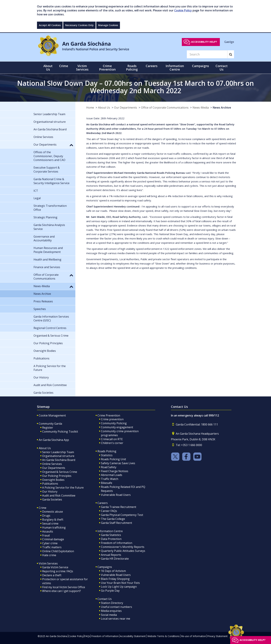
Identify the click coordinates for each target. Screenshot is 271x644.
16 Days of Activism (113, 571)
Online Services (52, 464)
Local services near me (116, 619)
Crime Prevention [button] (107, 68)
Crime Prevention (109, 415)
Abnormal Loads (112, 475)
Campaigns (105, 567)
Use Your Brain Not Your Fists (120, 583)
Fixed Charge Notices (115, 471)
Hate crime (49, 555)
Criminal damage (53, 539)
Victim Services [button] (82, 68)
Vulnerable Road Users (116, 495)
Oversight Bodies (53, 480)
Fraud (46, 535)
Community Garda (50, 424)
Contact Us (105, 599)
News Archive (222, 108)
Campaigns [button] (200, 66)
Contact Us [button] (222, 68)
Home (90, 108)
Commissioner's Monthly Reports (123, 547)
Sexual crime (50, 523)
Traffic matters (52, 547)
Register (48, 428)
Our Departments (126, 108)
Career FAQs (109, 511)
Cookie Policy (183, 10)
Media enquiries (111, 611)
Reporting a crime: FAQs (58, 571)
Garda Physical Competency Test (122, 515)
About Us (104, 108)
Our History (50, 492)
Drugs (46, 516)
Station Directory (112, 603)
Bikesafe (107, 483)
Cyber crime (50, 543)
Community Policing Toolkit (60, 432)
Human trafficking (54, 527)
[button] (71, 145)
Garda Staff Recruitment (116, 523)
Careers (103, 503)
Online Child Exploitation (58, 551)
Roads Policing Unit (113, 459)
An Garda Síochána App (54, 440)
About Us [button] (48, 68)
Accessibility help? (204, 42)
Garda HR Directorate (115, 559)
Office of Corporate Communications (165, 108)
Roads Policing (107, 451)
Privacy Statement (217, 636)
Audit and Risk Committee (59, 495)
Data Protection (111, 539)
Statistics (107, 455)
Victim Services (48, 563)
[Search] (207, 54)
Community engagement (117, 427)
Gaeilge (229, 42)
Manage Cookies (108, 25)
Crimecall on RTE (112, 439)
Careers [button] (152, 66)
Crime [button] (64, 66)
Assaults (48, 531)
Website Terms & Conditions (163, 636)
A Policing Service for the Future (63, 488)
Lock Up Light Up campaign (119, 587)
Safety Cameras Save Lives (118, 463)
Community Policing (114, 423)
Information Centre (110, 531)
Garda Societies (52, 499)
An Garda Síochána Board (59, 460)
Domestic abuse (53, 512)
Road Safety (109, 467)
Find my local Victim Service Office (64, 587)
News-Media (201, 108)
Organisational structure (58, 456)
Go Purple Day (110, 591)
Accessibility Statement (133, 636)
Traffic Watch (110, 479)
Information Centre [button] (175, 68)
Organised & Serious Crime (60, 472)
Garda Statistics (111, 535)
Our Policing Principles (57, 476)
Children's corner (112, 443)
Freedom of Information (117, 543)
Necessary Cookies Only (79, 25)
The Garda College (113, 519)
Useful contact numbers (116, 607)
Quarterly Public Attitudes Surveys (123, 551)
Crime (43, 508)
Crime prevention (112, 419)
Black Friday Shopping (115, 579)
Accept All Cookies (50, 25)
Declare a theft (52, 575)
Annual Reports (111, 555)
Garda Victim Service (55, 567)
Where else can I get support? (62, 591)
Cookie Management (52, 415)
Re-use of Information (194, 636)
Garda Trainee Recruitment (119, 507)
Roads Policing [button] (132, 68)
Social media (109, 615)
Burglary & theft (53, 520)
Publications (50, 484)
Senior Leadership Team (58, 452)
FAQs (87, 636)
